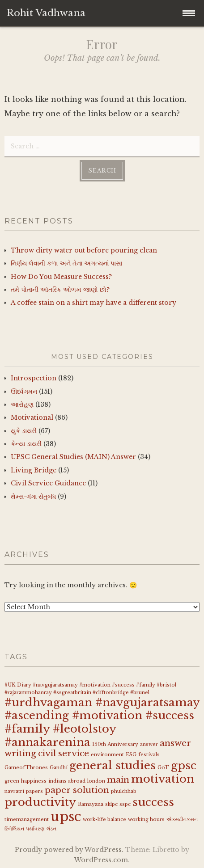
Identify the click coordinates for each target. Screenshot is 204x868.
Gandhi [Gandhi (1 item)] (59, 768)
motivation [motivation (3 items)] (163, 779)
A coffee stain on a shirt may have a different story (93, 303)
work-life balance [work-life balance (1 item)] (104, 820)
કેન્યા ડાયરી (26, 444)
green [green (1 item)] (12, 781)
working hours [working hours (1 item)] (146, 820)
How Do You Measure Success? (61, 277)
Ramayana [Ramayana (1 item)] (91, 804)
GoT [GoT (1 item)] (163, 768)
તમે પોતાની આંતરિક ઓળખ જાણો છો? (60, 290)
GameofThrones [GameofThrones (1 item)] (26, 768)
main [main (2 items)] (118, 780)
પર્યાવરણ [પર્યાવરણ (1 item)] (35, 829)
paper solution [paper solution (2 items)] (77, 790)
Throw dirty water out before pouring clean (84, 250)
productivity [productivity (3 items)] (40, 802)
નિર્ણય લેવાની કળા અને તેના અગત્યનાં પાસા (66, 263)
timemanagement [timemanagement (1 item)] (27, 820)
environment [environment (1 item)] (107, 755)
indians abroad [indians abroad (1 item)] (67, 781)
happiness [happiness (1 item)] (34, 781)
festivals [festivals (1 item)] (149, 755)
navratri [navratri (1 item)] (14, 791)
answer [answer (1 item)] (149, 744)
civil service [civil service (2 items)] (64, 753)
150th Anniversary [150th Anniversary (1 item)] (115, 744)
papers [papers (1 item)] (34, 791)
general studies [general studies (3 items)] (113, 765)
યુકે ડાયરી (24, 431)
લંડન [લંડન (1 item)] (51, 829)
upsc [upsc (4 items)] (66, 817)
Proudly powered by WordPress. (69, 850)
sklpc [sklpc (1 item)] (111, 804)
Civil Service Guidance (48, 483)
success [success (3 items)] (153, 802)
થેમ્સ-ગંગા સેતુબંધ (33, 497)
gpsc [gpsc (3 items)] (184, 765)
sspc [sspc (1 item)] (125, 804)
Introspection (34, 378)
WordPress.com (101, 860)
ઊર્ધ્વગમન (24, 392)
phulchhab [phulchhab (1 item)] (124, 791)
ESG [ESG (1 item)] (131, 755)
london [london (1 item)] (96, 781)
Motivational (32, 417)
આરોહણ (22, 405)
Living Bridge (34, 470)
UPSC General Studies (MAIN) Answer (73, 457)
